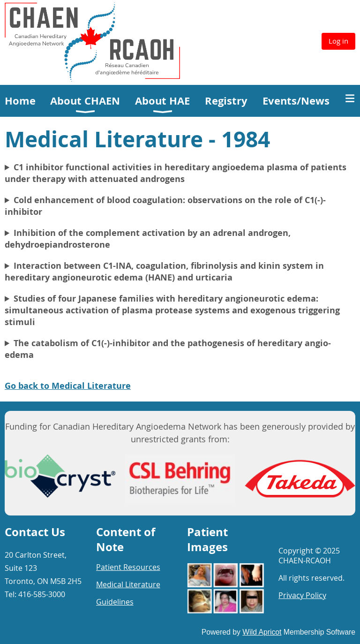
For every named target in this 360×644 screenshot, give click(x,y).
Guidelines (115, 602)
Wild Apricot (262, 632)
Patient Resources (128, 567)
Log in (338, 41)
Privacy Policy (302, 595)
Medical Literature (128, 584)
